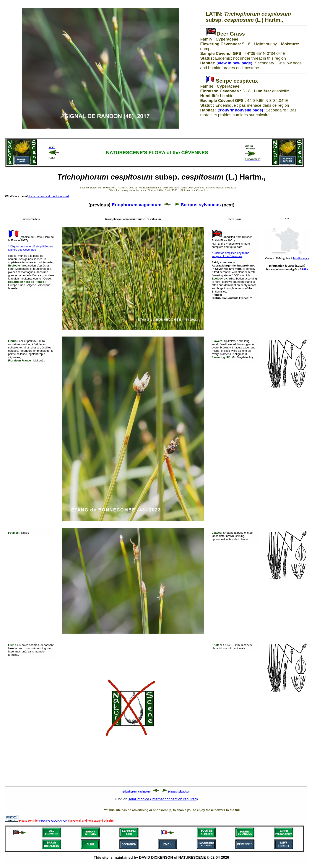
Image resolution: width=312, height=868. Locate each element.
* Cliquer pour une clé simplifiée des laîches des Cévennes (30, 248)
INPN (305, 269)
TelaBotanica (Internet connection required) (163, 799)
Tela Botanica (301, 258)
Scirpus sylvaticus (197, 205)
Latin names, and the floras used (49, 196)
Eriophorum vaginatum (141, 205)
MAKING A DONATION (53, 821)
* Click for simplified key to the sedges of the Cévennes (230, 255)
